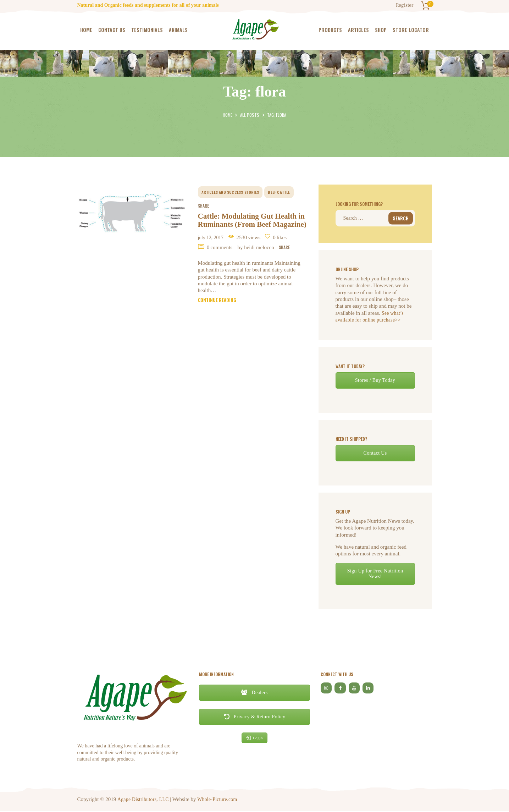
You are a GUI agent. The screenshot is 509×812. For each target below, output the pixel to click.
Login (254, 739)
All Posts (250, 115)
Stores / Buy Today (375, 381)
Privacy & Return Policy (255, 717)
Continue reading (219, 317)
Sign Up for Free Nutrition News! (375, 574)
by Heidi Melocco (263, 262)
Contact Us (375, 454)
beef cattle (280, 192)
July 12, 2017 (214, 252)
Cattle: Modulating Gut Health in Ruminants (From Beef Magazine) (250, 228)
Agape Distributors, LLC (144, 800)
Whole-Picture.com (220, 800)
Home (228, 115)
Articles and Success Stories (231, 192)
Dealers (254, 693)
